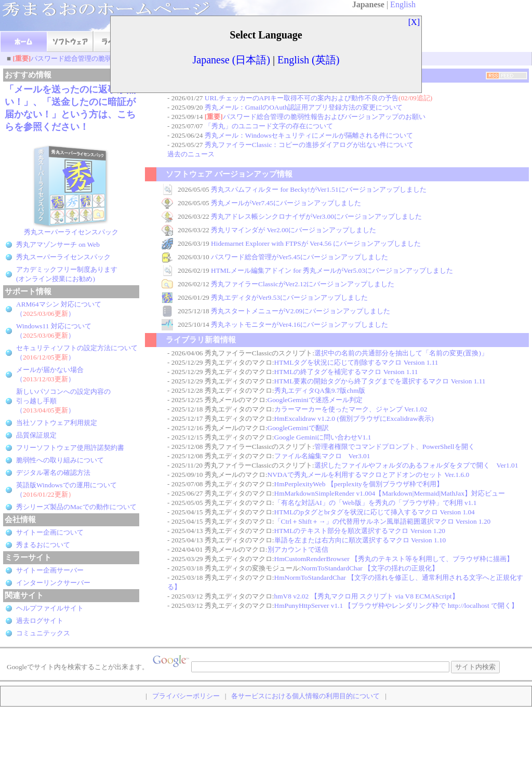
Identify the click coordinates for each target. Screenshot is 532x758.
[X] (414, 22)
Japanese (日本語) (231, 60)
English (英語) (308, 60)
